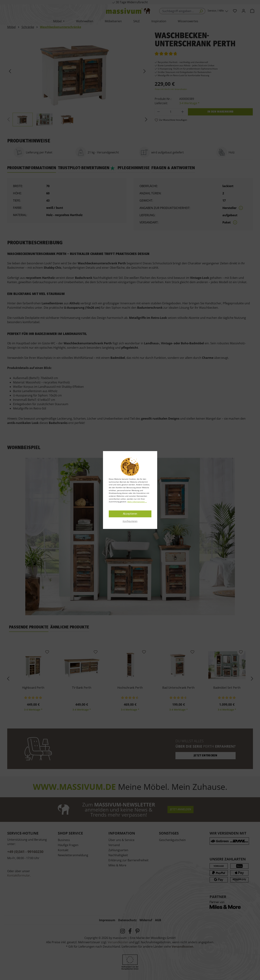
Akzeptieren (130, 514)
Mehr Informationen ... (137, 502)
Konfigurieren (130, 521)
